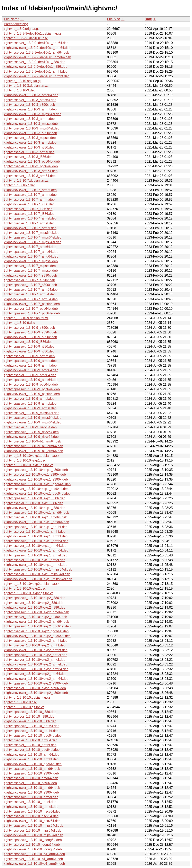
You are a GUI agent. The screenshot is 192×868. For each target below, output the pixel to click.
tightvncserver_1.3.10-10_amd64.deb (31, 778)
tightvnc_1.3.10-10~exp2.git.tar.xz (28, 593)
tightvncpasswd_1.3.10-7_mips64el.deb (33, 237)
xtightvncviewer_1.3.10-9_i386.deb (29, 351)
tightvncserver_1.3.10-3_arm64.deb (30, 176)
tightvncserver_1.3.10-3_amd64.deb (30, 100)
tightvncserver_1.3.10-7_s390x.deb (29, 280)
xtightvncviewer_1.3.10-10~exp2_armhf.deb (36, 650)
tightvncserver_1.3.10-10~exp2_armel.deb (35, 660)
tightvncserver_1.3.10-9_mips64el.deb (32, 413)
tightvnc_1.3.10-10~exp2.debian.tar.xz (32, 584)
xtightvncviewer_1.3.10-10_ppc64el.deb (33, 764)
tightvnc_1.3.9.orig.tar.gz (22, 29)
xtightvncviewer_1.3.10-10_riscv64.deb (32, 821)
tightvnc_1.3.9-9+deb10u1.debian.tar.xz (33, 33)
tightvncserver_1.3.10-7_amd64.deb (30, 247)
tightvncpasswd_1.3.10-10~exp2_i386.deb (35, 598)
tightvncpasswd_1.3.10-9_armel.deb (30, 404)
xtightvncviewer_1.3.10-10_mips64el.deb (34, 835)
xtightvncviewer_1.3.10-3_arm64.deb (31, 171)
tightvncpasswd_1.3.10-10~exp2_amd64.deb (36, 612)
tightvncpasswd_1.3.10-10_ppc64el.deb (33, 736)
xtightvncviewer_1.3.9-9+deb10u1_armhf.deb (37, 76)
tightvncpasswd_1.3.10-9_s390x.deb (30, 332)
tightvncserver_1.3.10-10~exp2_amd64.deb (35, 617)
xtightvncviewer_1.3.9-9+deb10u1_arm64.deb (37, 48)
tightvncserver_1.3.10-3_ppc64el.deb (31, 166)
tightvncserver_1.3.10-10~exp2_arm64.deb (35, 674)
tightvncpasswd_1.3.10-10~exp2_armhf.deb (36, 641)
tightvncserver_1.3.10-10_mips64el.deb (33, 830)
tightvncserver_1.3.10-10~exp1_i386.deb (34, 503)
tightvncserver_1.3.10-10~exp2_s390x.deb (35, 688)
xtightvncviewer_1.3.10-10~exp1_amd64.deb (36, 522)
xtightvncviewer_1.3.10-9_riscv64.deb (31, 437)
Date (148, 19)
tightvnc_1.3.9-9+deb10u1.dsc (26, 38)
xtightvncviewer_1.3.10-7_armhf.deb (30, 190)
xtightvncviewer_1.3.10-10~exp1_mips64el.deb (38, 579)
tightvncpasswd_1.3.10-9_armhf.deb (30, 361)
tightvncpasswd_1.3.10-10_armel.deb (31, 797)
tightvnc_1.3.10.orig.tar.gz (23, 81)
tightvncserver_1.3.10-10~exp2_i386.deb (34, 603)
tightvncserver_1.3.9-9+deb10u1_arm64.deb (36, 43)
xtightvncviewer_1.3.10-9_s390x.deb (30, 337)
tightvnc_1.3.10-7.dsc (19, 185)
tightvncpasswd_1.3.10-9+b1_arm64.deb (34, 446)
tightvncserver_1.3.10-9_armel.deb (29, 399)
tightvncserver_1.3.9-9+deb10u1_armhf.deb (36, 71)
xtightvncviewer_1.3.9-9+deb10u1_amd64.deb (38, 57)
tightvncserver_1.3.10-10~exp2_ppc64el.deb (36, 631)
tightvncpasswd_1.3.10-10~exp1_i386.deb (35, 498)
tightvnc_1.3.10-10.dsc (20, 702)
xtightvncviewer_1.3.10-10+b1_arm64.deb (34, 864)
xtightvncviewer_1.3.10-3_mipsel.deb (31, 124)
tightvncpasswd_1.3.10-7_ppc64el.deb (32, 313)
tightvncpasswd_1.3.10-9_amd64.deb (31, 380)
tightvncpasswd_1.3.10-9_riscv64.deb (31, 432)
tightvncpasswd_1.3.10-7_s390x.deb (30, 285)
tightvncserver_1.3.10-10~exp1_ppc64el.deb (36, 489)
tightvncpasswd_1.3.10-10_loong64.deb (33, 840)
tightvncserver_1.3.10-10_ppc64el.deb (32, 750)
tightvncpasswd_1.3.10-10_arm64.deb (32, 726)
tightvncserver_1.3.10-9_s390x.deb (29, 328)
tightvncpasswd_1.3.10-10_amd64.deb (32, 769)
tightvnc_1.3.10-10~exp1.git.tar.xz (28, 465)
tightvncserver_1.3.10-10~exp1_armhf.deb (35, 532)
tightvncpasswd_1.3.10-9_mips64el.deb (33, 418)
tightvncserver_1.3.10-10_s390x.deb (30, 783)
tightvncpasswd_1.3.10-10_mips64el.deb (34, 826)
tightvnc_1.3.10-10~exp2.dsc (25, 588)
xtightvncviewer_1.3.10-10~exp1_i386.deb (35, 508)
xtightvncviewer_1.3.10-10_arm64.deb (32, 755)
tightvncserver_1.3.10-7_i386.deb (28, 209)
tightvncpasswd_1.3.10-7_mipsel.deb (31, 271)
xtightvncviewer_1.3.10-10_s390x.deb (31, 792)
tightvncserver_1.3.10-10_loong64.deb (32, 845)
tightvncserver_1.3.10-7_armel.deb (29, 223)
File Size (113, 19)
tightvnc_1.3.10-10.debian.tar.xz (27, 697)
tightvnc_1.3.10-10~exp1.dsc (25, 460)
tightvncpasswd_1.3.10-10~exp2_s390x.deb (36, 683)
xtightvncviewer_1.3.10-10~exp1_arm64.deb (36, 550)
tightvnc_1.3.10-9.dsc (19, 323)
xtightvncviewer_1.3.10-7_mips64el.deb (33, 242)
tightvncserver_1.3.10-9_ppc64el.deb (31, 384)
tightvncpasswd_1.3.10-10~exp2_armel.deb (36, 655)
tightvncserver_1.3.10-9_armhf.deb (29, 356)
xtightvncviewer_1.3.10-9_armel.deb (30, 408)
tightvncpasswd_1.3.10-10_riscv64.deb (32, 811)
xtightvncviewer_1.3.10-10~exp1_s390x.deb (36, 479)
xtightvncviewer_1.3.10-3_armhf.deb (30, 109)
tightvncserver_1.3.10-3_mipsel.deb (30, 138)
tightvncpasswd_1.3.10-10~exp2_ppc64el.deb (37, 626)
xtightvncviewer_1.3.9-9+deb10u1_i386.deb (36, 67)
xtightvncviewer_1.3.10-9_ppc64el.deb (32, 394)
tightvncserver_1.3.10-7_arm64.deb (30, 294)
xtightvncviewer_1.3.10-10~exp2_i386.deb (35, 607)
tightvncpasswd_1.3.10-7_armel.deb (30, 218)
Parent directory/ (16, 24)
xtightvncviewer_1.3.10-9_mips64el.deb (33, 422)
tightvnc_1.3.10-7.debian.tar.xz (26, 181)
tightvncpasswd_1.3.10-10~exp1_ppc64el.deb (37, 484)
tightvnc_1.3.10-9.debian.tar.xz (26, 318)
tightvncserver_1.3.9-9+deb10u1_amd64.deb (36, 52)
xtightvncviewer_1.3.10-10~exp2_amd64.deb (36, 622)
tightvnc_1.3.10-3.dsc (19, 90)
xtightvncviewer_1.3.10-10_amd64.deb (32, 788)
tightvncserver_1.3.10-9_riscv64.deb (30, 427)
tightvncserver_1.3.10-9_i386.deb (28, 342)
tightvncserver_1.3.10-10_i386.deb (29, 717)
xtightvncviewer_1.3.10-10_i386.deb (30, 721)
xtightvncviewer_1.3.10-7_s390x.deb (30, 275)
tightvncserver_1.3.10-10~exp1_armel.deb (35, 560)
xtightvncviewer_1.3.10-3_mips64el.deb (33, 114)
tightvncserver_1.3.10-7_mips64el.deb (32, 233)
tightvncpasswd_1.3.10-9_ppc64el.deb (32, 389)
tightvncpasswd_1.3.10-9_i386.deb (29, 346)
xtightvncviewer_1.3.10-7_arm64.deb (31, 299)
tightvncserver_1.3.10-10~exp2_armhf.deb (35, 645)
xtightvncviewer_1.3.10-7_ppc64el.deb (32, 304)
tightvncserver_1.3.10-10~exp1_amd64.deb (35, 517)
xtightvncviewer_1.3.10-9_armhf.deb (30, 365)
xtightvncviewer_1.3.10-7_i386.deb (29, 204)
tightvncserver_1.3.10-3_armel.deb (29, 152)
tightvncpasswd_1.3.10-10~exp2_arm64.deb (36, 669)
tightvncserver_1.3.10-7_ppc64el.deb (31, 309)
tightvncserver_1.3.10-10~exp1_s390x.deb (35, 475)
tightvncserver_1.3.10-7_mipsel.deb (30, 266)
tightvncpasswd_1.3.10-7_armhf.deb (30, 195)
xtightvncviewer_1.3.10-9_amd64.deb (31, 370)
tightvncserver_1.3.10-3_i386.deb (28, 157)
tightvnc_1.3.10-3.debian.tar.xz (26, 86)
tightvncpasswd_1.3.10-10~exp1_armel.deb (36, 555)
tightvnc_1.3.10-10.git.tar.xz (24, 707)
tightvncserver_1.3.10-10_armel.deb (30, 802)
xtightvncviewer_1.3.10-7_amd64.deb (31, 256)
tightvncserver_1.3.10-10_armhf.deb (30, 745)
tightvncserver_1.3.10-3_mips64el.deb (32, 128)
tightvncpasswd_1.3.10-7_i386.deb (29, 214)
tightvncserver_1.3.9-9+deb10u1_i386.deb (35, 62)
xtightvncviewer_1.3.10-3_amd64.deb (31, 95)
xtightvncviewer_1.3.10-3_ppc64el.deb (32, 162)
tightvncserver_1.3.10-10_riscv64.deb (31, 816)
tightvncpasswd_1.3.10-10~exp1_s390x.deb (36, 470)
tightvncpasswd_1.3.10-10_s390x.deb (31, 773)
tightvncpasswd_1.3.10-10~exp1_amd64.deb (36, 513)
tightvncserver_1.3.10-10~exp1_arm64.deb (35, 546)
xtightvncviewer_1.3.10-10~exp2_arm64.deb (36, 679)
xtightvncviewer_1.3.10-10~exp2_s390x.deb (36, 693)
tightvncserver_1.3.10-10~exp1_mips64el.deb (37, 574)
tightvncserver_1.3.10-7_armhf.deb (29, 200)
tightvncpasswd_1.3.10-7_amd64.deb (31, 252)
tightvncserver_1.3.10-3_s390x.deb (29, 105)
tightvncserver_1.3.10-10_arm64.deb (31, 740)
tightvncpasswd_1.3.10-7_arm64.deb (31, 290)
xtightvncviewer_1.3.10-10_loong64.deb (33, 849)
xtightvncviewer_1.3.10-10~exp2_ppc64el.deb (37, 636)
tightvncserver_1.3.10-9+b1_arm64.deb (33, 441)
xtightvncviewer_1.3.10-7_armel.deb (30, 228)
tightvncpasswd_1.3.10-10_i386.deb (30, 712)
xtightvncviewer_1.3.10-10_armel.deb (31, 807)
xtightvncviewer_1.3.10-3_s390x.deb (30, 133)
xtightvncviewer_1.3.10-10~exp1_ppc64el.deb (37, 494)
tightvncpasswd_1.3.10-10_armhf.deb (31, 731)
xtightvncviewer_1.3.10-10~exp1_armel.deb (36, 565)
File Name (12, 19)
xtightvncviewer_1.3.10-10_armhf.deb (31, 759)
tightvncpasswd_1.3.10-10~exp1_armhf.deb (36, 527)
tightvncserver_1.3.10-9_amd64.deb (30, 375)
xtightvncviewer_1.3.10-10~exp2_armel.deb (36, 664)
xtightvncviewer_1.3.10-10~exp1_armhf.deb (36, 536)
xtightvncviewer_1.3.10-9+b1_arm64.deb (34, 451)
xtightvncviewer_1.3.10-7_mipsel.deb (31, 261)
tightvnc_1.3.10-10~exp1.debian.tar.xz (32, 456)
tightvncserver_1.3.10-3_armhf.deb (29, 119)
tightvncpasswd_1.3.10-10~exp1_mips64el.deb (38, 569)
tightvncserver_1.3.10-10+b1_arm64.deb (33, 859)
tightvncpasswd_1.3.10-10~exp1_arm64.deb (36, 541)
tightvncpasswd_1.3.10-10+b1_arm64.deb (34, 854)
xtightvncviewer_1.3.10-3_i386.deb (29, 147)
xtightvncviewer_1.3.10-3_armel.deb (30, 142)
